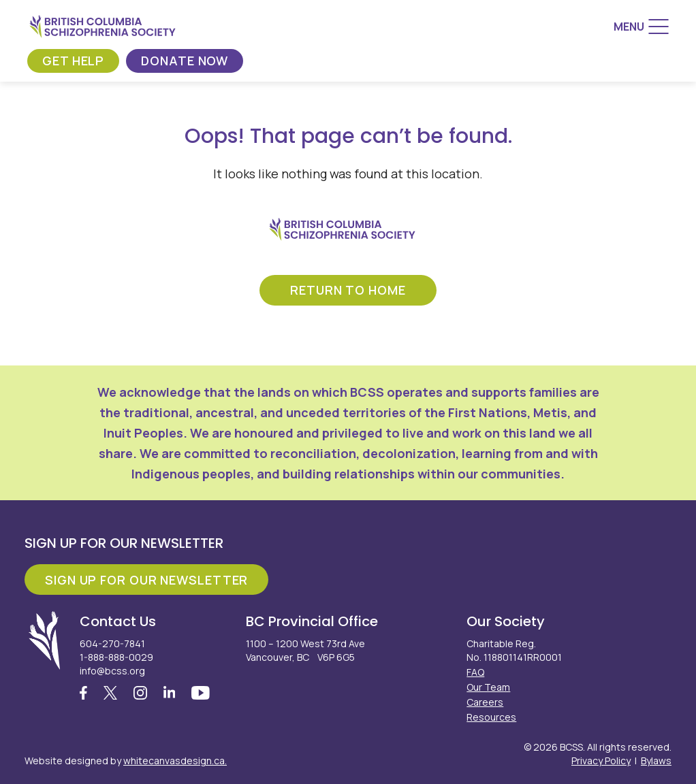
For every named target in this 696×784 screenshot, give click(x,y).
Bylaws (656, 761)
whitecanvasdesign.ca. (175, 761)
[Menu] (641, 27)
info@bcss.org (112, 671)
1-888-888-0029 (116, 657)
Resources (491, 717)
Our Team (488, 687)
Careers (485, 702)
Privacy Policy (601, 761)
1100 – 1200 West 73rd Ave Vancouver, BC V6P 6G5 (305, 650)
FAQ (475, 672)
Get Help (73, 61)
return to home (348, 290)
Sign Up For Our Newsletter (146, 580)
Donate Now (185, 61)
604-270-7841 (112, 643)
